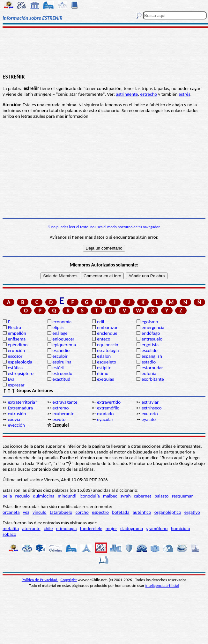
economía (62, 322)
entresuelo (152, 339)
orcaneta (11, 512)
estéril (58, 368)
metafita (11, 528)
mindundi (67, 496)
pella (7, 496)
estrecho (149, 94)
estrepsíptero (21, 373)
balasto (161, 496)
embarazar (107, 327)
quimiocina (44, 496)
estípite (104, 368)
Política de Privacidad (40, 580)
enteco (104, 339)
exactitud (61, 379)
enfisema (17, 339)
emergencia (153, 327)
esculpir (60, 356)
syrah (125, 496)
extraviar (150, 402)
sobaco (9, 534)
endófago (151, 333)
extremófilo (108, 408)
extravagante (65, 402)
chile (48, 528)
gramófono (157, 528)
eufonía (149, 373)
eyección (16, 425)
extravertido (109, 402)
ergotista (150, 345)
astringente (127, 94)
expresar (16, 385)
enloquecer (63, 339)
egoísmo (150, 322)
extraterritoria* (22, 402)
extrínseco (152, 408)
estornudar (152, 368)
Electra (14, 327)
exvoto (59, 419)
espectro (100, 512)
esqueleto (107, 362)
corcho (82, 512)
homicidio (181, 528)
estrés (185, 94)
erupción (16, 350)
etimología (67, 528)
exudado (105, 414)
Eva (11, 379)
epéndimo (18, 345)
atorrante (31, 528)
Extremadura (20, 408)
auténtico (142, 512)
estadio (149, 362)
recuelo (23, 496)
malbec (110, 496)
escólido (150, 350)
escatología (108, 350)
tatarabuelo (61, 512)
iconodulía (89, 496)
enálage (60, 333)
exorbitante (153, 379)
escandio (61, 350)
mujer (111, 528)
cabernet (143, 496)
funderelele (91, 528)
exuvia (14, 419)
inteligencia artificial (162, 585)
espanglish (152, 356)
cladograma (132, 528)
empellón (17, 333)
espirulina (62, 362)
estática (15, 368)
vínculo (40, 512)
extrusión (17, 414)
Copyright (69, 580)
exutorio (150, 414)
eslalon (104, 356)
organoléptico (168, 512)
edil (100, 322)
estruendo (62, 373)
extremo (60, 408)
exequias (105, 379)
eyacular (105, 419)
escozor (15, 356)
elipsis (58, 327)
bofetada (121, 512)
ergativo (192, 512)
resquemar (182, 496)
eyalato (149, 419)
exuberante (63, 414)
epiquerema (64, 345)
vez (26, 512)
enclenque (107, 333)
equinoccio (108, 345)
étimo (103, 373)
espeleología (20, 362)
